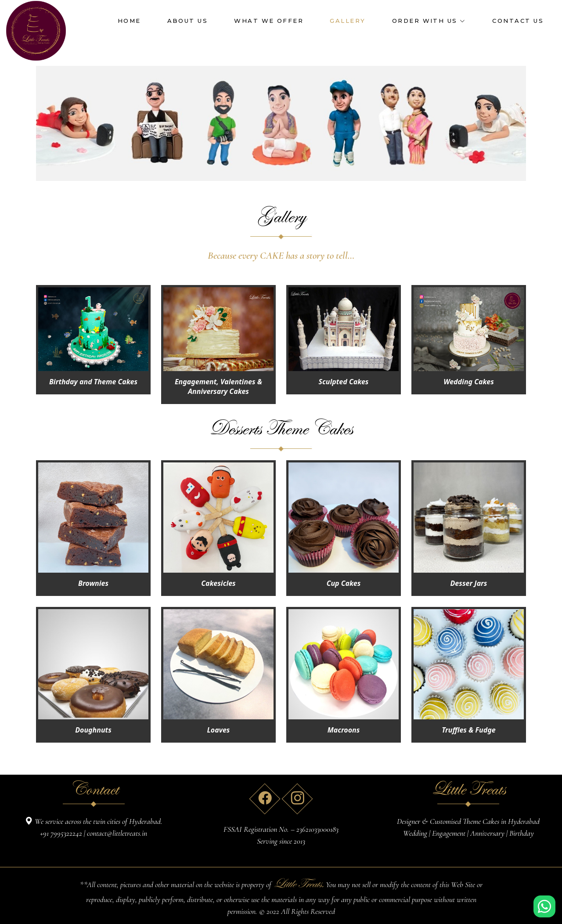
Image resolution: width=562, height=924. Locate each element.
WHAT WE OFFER (269, 21)
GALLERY (348, 21)
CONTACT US (518, 21)
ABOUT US (188, 21)
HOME (129, 21)
